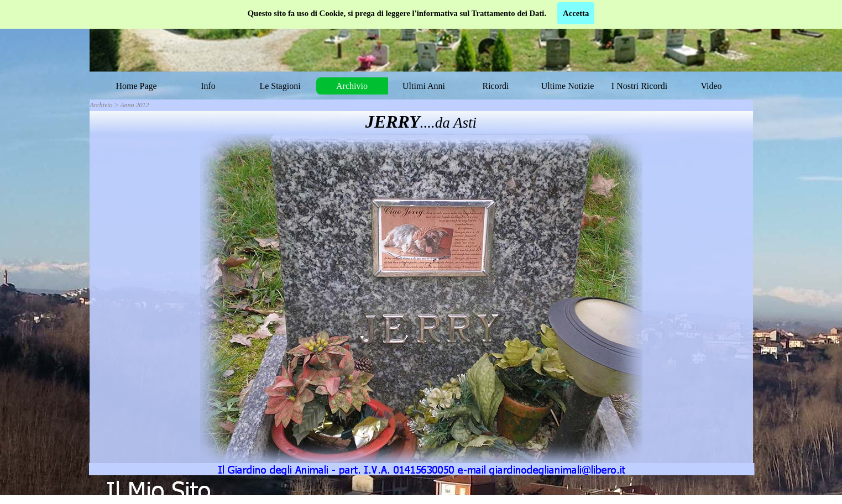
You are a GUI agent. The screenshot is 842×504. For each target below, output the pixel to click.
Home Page (136, 86)
